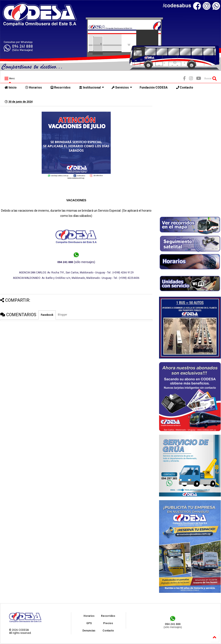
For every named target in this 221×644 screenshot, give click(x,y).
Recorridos (61, 87)
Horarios (34, 87)
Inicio (11, 87)
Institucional (92, 87)
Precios (108, 623)
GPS (89, 623)
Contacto (185, 87)
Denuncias (89, 631)
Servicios (122, 87)
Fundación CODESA (154, 87)
